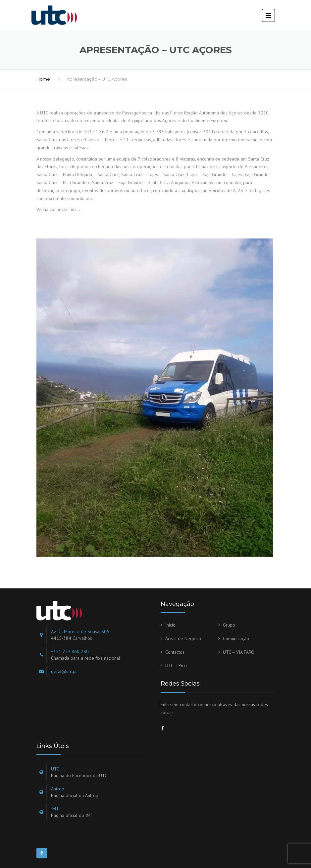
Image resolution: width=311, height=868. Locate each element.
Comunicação (236, 638)
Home (43, 79)
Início (170, 625)
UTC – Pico (176, 665)
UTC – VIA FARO (239, 652)
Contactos (175, 652)
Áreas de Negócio (183, 638)
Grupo (229, 625)
